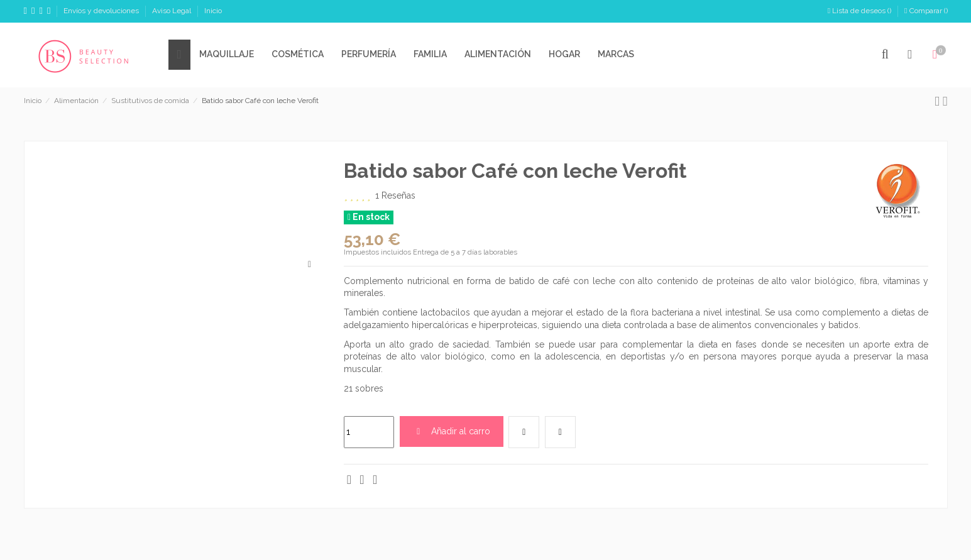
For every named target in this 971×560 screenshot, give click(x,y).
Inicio (213, 11)
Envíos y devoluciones (102, 11)
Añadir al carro (452, 431)
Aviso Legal (173, 11)
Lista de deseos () (860, 11)
